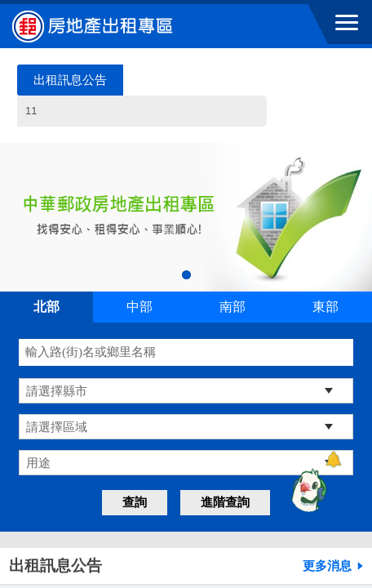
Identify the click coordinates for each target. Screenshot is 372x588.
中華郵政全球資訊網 (102, 26)
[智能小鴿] (307, 490)
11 (145, 116)
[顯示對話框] (333, 459)
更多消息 (327, 566)
